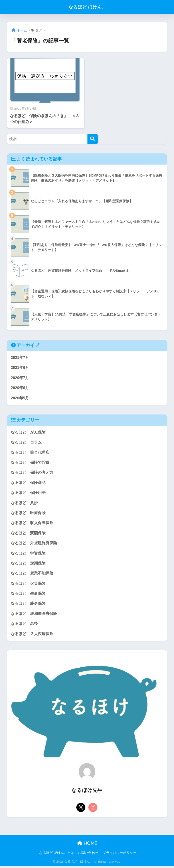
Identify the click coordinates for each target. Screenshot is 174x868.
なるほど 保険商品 (28, 483)
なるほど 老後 (24, 625)
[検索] (93, 139)
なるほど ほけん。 (87, 7)
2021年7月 (20, 358)
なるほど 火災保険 (28, 585)
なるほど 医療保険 (28, 514)
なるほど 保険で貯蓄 (30, 463)
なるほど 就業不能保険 (32, 575)
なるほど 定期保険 (28, 565)
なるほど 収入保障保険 (32, 524)
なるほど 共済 (24, 504)
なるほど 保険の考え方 (32, 473)
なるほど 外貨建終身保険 (34, 544)
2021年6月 (20, 368)
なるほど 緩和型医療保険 (34, 615)
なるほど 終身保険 (28, 605)
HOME (87, 845)
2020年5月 (20, 398)
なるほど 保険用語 (28, 494)
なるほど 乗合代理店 (30, 453)
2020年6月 (20, 388)
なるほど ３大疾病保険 (32, 635)
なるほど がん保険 (28, 433)
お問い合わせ (88, 855)
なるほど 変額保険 (28, 534)
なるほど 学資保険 (28, 554)
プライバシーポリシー (120, 855)
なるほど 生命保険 (28, 595)
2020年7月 (20, 378)
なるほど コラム (26, 443)
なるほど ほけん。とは (57, 855)
